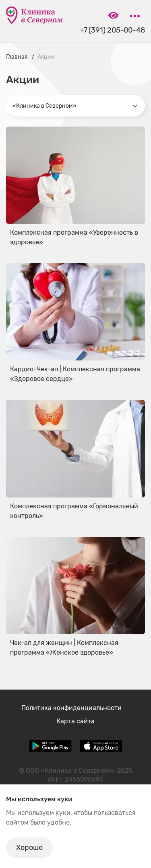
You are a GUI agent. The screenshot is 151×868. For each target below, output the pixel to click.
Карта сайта (75, 721)
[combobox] (75, 106)
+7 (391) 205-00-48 (112, 30)
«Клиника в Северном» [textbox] (44, 106)
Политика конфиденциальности (71, 708)
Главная (17, 57)
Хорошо (29, 848)
